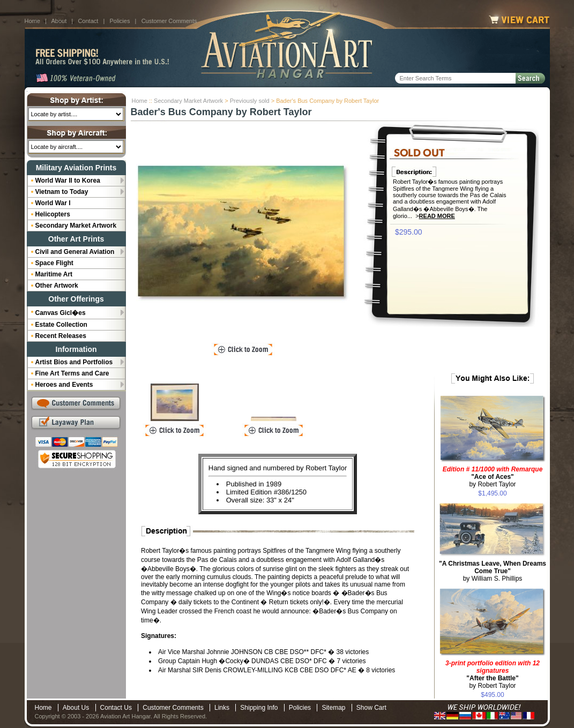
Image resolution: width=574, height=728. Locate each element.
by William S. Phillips (493, 571)
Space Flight (54, 263)
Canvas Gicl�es (61, 313)
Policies (120, 21)
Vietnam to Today (62, 192)
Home (32, 21)
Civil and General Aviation (75, 252)
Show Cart (371, 708)
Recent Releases (61, 336)
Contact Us (116, 708)
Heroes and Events (64, 385)
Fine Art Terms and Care (72, 373)
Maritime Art (54, 274)
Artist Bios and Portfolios (74, 362)
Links (222, 708)
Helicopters (53, 214)
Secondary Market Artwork (188, 101)
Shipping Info (259, 708)
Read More (437, 216)
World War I (53, 203)
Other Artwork (57, 286)
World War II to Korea (68, 181)
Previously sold (250, 101)
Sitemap (333, 708)
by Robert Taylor (493, 477)
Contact (88, 21)
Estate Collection (61, 325)
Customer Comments (169, 21)
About (59, 21)
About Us (76, 708)
